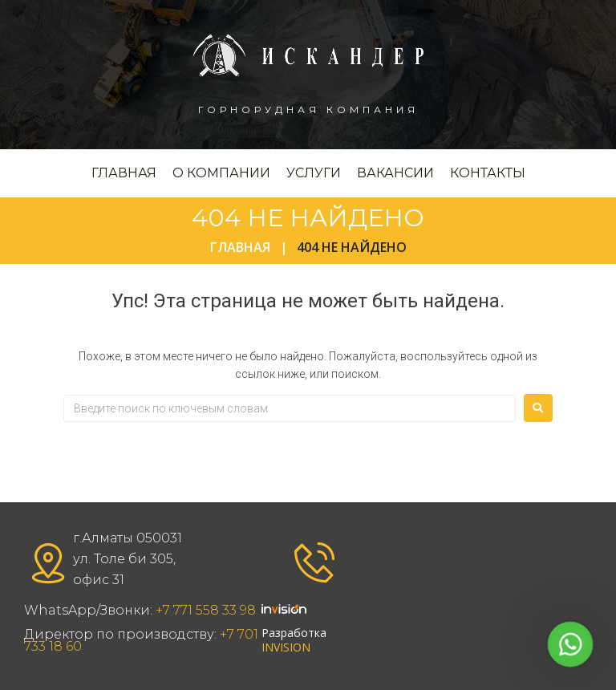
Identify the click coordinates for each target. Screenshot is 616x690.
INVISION (286, 647)
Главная (240, 247)
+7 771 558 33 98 (206, 610)
